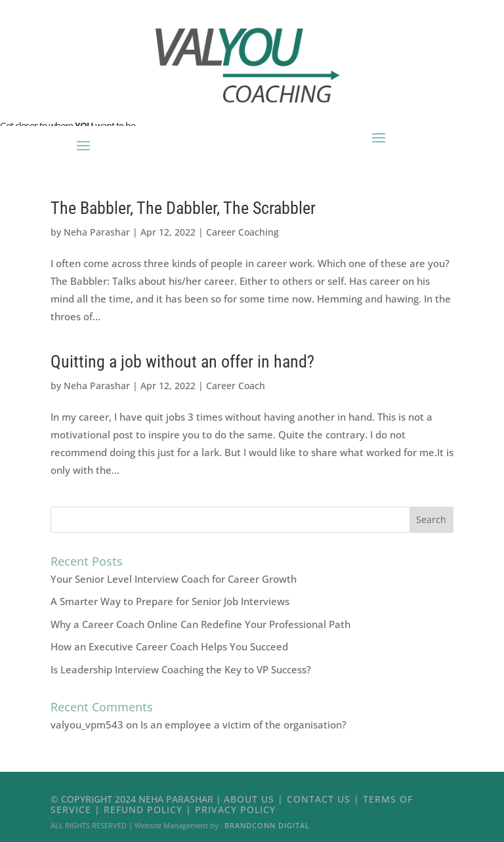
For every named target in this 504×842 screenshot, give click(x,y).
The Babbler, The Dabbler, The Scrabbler (183, 208)
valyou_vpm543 (87, 725)
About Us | (255, 799)
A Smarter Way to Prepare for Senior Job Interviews (170, 601)
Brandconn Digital (267, 825)
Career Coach (236, 386)
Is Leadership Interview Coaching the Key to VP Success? (181, 669)
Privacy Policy (235, 810)
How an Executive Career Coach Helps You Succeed (169, 646)
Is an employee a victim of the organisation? (243, 725)
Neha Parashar (97, 232)
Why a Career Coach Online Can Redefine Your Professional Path (200, 624)
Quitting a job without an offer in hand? (182, 362)
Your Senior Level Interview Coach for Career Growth (174, 579)
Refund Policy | (149, 810)
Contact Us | (325, 799)
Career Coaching (242, 232)
